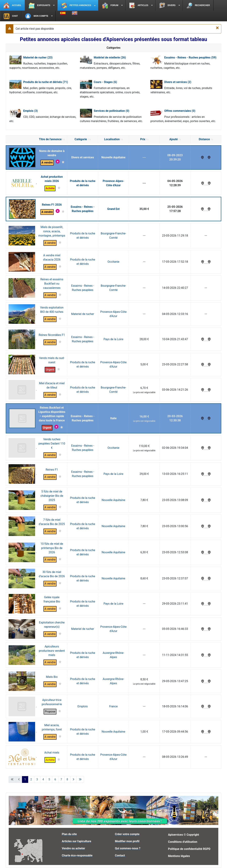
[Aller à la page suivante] (73, 779)
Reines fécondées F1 (52, 335)
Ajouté (175, 139)
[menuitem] (13, 5)
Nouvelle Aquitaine (113, 157)
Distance (206, 139)
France (113, 706)
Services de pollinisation (112, 111)
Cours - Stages (105, 82)
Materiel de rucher (38, 57)
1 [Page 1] (25, 779)
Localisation (113, 139)
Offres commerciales (180, 111)
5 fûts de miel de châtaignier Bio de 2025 (52, 496)
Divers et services (178, 82)
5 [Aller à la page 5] (49, 779)
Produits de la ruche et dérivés (46, 82)
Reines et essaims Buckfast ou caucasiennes (52, 284)
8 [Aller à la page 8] (67, 779)
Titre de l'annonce (52, 139)
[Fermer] (217, 28)
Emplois (31, 111)
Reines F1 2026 (52, 205)
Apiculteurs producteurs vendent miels (52, 651)
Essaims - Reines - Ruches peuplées (190, 57)
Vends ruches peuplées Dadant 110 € (52, 444)
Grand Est (113, 209)
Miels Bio (52, 677)
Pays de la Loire (113, 339)
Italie (113, 418)
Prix (144, 139)
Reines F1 (52, 470)
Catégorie (83, 139)
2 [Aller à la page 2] (31, 779)
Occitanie (113, 262)
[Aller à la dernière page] (80, 779)
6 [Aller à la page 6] (55, 779)
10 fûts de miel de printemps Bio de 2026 (52, 548)
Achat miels (52, 753)
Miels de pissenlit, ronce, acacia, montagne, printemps (52, 231)
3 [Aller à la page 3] (37, 779)
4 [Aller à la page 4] (43, 779)
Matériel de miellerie (110, 57)
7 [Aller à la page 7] (61, 779)
